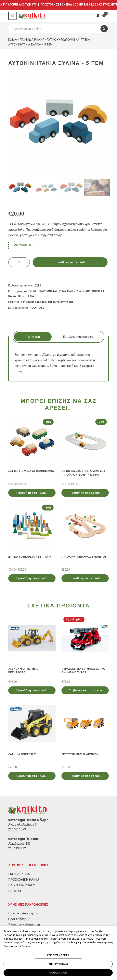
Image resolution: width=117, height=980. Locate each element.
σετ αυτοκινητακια (60, 302)
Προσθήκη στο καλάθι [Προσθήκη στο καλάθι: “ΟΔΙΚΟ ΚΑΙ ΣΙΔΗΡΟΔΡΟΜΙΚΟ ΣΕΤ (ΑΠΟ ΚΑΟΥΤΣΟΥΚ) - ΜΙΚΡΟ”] (85, 493)
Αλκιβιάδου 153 (19, 844)
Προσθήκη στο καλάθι (70, 262)
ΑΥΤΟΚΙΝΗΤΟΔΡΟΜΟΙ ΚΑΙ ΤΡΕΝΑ (68, 40)
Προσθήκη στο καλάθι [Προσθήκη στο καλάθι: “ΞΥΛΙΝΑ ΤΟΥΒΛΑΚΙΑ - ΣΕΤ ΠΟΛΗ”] (32, 578)
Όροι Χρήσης (17, 919)
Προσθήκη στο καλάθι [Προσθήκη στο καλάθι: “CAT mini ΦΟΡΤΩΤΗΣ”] (32, 776)
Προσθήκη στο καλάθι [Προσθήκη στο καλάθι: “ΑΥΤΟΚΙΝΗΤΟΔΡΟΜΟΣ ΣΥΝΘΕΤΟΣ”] (85, 578)
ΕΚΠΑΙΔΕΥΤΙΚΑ (19, 874)
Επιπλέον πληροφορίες (78, 337)
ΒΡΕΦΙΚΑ (15, 891)
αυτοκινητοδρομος (33, 302)
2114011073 (17, 829)
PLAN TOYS (37, 308)
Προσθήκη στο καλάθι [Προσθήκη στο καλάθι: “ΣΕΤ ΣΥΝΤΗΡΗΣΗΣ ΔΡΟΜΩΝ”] (85, 776)
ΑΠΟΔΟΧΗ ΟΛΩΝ (58, 973)
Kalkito (13, 40)
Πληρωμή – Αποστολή (24, 925)
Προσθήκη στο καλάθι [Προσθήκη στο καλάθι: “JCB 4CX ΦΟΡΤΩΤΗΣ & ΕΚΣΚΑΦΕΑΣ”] (32, 690)
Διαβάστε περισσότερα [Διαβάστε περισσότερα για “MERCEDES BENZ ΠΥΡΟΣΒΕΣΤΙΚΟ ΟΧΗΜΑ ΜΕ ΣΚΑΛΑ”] (85, 690)
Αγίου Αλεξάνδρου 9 (22, 825)
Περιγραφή (33, 337)
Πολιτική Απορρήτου (23, 913)
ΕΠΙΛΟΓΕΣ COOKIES (58, 955)
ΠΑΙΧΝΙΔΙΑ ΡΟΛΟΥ (32, 40)
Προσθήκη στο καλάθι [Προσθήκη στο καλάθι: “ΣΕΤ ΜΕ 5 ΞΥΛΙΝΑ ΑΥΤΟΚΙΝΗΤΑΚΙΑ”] (32, 493)
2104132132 (17, 848)
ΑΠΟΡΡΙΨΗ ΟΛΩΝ (58, 964)
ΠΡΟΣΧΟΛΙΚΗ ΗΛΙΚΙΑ (24, 880)
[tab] (33, 337)
